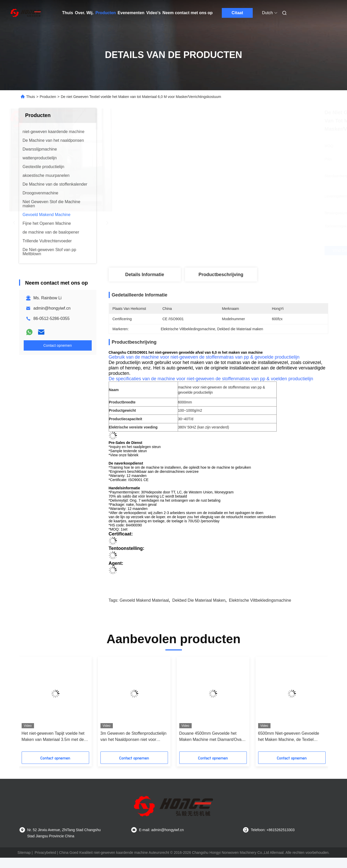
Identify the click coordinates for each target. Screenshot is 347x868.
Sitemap (24, 853)
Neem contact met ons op (188, 13)
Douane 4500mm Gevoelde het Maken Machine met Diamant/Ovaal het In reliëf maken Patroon (212, 737)
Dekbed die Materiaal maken (199, 600)
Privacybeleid (45, 853)
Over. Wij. (84, 13)
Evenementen (131, 13)
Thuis (68, 13)
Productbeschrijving (221, 275)
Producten (105, 13)
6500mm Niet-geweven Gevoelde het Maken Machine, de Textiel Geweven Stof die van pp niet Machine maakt (289, 737)
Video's (154, 13)
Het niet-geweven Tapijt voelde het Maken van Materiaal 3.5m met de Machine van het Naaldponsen (53, 737)
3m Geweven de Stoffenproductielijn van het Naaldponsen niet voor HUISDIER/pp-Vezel (134, 737)
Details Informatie (145, 275)
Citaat (237, 13)
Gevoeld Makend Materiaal (144, 600)
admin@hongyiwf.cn (52, 308)
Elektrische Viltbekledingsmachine (260, 600)
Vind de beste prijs (249, 250)
